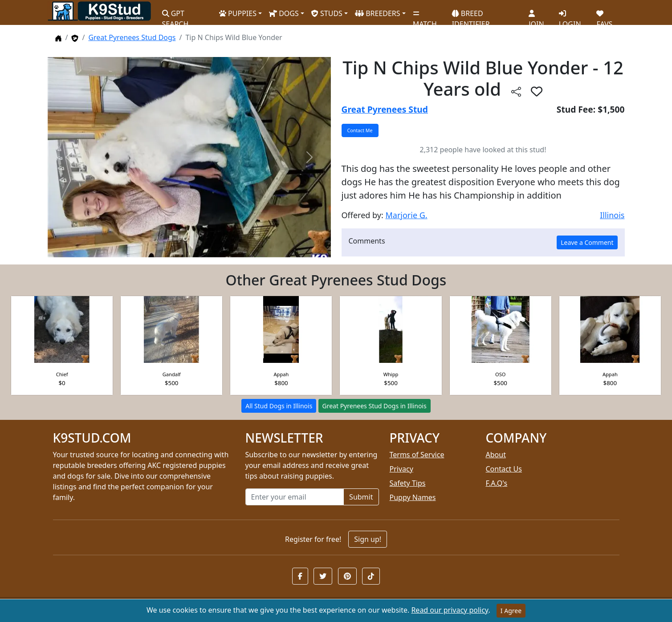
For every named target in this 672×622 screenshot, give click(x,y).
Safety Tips (408, 483)
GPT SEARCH (175, 15)
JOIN (536, 16)
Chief (62, 374)
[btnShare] (516, 91)
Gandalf (172, 374)
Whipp (391, 374)
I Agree (511, 611)
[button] (300, 576)
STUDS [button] (327, 13)
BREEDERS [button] (378, 13)
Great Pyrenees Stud (385, 109)
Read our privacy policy (450, 610)
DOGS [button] (284, 13)
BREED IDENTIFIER (471, 15)
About (496, 455)
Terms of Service (417, 455)
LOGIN (570, 16)
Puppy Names (413, 497)
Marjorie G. (406, 215)
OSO (500, 374)
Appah (281, 374)
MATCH (425, 16)
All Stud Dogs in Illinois (279, 406)
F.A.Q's (497, 483)
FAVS (604, 16)
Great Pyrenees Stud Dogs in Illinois (375, 406)
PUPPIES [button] (238, 13)
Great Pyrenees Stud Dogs (132, 37)
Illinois (612, 215)
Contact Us (504, 469)
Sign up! (368, 539)
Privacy (401, 469)
